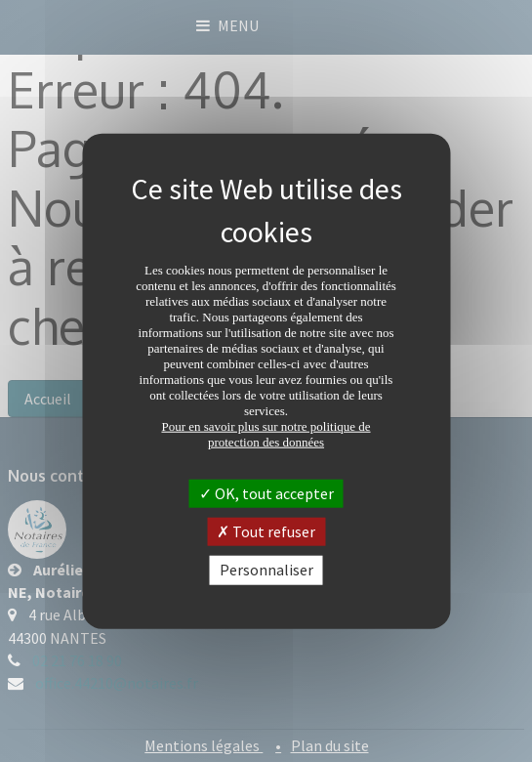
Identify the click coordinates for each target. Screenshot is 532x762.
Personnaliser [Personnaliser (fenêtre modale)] (266, 570)
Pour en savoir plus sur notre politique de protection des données (266, 434)
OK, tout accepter (266, 493)
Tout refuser (266, 531)
